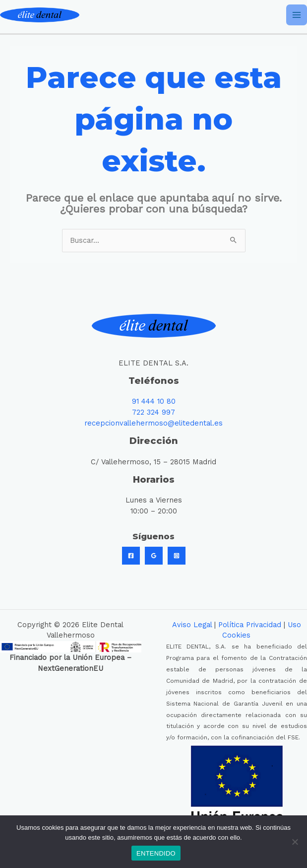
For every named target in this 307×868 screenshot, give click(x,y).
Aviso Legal (192, 625)
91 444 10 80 (154, 401)
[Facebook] (131, 556)
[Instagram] (177, 556)
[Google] (154, 556)
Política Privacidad (250, 625)
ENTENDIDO (156, 853)
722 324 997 (153, 412)
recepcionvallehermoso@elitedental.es (153, 423)
